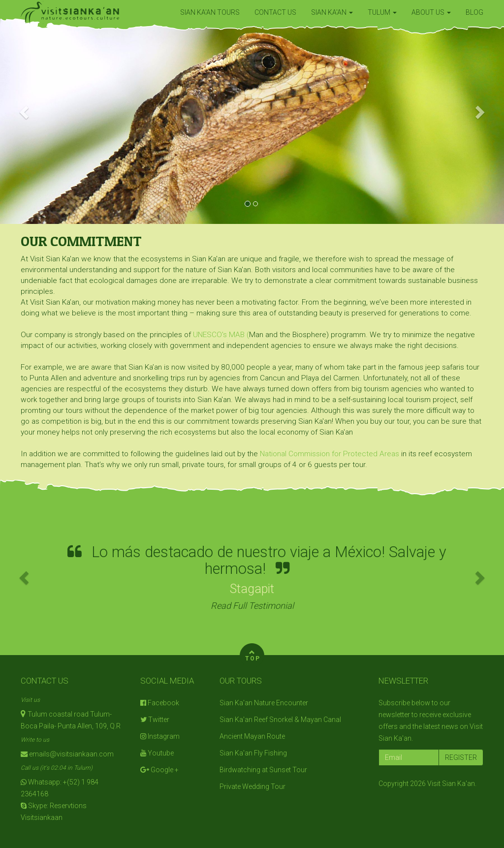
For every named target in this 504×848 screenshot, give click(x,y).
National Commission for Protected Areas (331, 454)
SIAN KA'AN (332, 12)
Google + (159, 770)
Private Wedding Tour (252, 786)
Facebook (160, 703)
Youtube (157, 753)
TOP (253, 654)
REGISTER (461, 757)
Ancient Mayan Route (252, 736)
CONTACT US (275, 12)
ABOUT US (431, 12)
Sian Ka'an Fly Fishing (253, 753)
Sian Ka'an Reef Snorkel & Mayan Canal (280, 720)
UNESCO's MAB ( (221, 335)
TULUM (382, 12)
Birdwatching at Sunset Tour (263, 770)
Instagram (160, 736)
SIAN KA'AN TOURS (210, 12)
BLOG (474, 12)
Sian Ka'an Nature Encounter (264, 703)
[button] (25, 112)
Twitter (155, 720)
